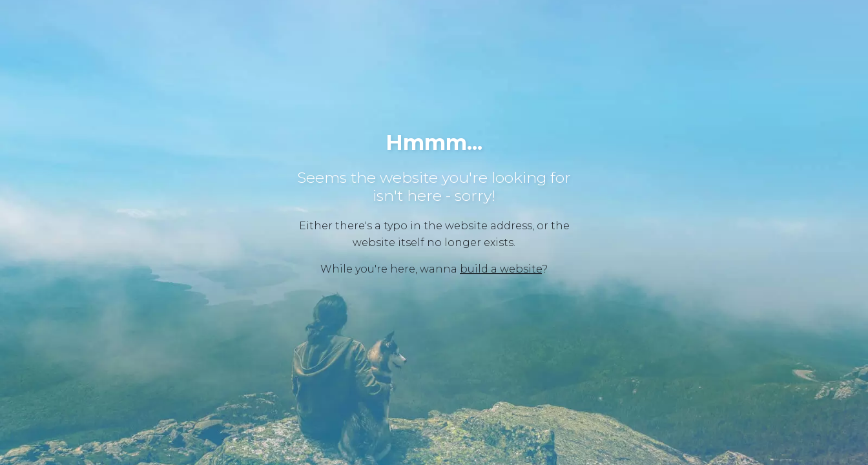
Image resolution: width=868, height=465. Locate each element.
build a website (501, 269)
